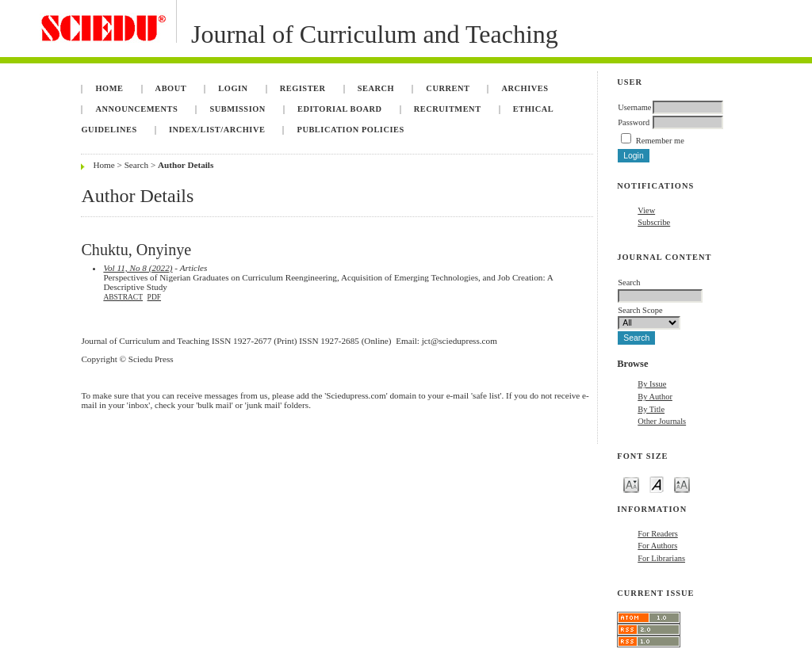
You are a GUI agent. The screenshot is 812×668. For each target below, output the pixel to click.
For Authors (657, 546)
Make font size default (657, 484)
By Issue (652, 384)
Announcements (136, 109)
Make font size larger (682, 484)
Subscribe (654, 222)
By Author (655, 397)
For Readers (658, 534)
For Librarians (661, 558)
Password (634, 122)
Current (448, 88)
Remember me (660, 141)
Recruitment (448, 109)
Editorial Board (340, 109)
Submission (237, 109)
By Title (651, 409)
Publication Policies (351, 130)
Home (109, 88)
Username (634, 107)
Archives (525, 88)
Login (233, 88)
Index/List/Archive (217, 130)
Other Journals (662, 421)
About (171, 88)
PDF (154, 297)
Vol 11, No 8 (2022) (138, 268)
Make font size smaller (631, 484)
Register (303, 88)
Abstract (123, 297)
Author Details (186, 165)
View (646, 210)
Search (376, 88)
